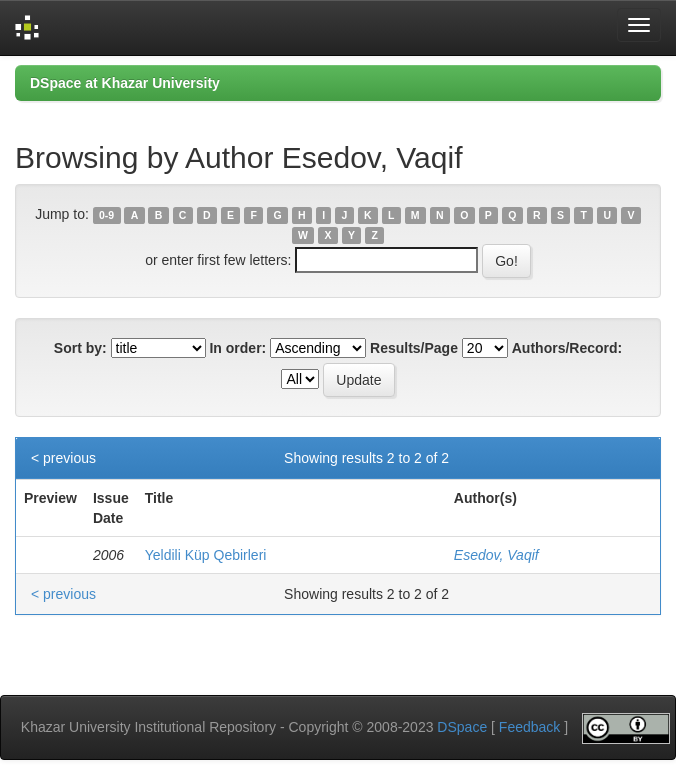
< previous (63, 458)
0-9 (106, 215)
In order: (237, 348)
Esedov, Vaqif (496, 555)
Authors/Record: (567, 348)
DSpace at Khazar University (125, 83)
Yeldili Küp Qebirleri (206, 555)
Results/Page (414, 348)
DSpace (462, 727)
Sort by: (80, 348)
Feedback (529, 727)
